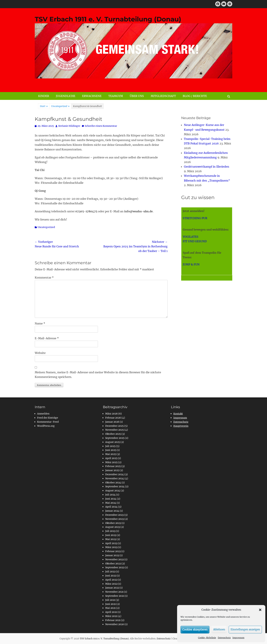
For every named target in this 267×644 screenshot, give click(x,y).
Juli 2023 (110, 531)
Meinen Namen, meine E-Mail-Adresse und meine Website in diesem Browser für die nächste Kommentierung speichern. (98, 375)
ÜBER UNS (137, 96)
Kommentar (44, 278)
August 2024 (113, 491)
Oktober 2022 (113, 564)
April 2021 (111, 612)
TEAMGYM (116, 96)
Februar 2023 (113, 551)
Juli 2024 (110, 495)
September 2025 (115, 438)
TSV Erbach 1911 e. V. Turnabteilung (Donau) (108, 19)
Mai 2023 (111, 539)
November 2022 (115, 559)
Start (44, 106)
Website (40, 353)
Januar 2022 (112, 588)
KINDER (44, 96)
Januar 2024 (112, 511)
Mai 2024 (111, 503)
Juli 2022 (110, 572)
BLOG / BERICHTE (195, 96)
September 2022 (115, 567)
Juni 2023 (111, 535)
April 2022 (111, 580)
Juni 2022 (111, 576)
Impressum (238, 638)
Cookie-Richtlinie (207, 638)
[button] (260, 610)
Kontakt (178, 414)
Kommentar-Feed (48, 422)
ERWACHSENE (92, 96)
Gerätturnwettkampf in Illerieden (207, 167)
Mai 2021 (110, 608)
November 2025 (115, 430)
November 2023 (115, 519)
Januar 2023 (112, 555)
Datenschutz (224, 638)
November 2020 (115, 624)
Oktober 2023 (113, 523)
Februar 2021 (113, 620)
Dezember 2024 (115, 474)
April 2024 (111, 507)
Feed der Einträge (48, 418)
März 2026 (111, 414)
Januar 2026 (112, 422)
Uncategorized (60, 106)
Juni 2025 (111, 450)
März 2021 (111, 616)
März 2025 (111, 462)
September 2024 (115, 486)
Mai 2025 (111, 454)
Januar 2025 (112, 470)
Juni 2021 (111, 604)
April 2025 (111, 458)
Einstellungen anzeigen (245, 629)
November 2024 (115, 478)
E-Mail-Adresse (47, 338)
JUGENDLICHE (66, 96)
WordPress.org (46, 426)
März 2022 (111, 584)
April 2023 (111, 543)
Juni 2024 (111, 499)
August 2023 (113, 527)
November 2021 (114, 592)
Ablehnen (219, 629)
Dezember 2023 (114, 515)
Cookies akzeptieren (195, 629)
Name (40, 323)
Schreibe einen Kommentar (101, 126)
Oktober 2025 (113, 434)
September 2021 (115, 596)
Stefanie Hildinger (69, 126)
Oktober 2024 (113, 483)
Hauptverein (181, 426)
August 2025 (113, 442)
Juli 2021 (110, 600)
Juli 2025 (110, 446)
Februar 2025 (113, 466)
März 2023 (111, 547)
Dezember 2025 (114, 426)
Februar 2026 (113, 418)
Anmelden (43, 414)
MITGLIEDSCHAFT (163, 96)
